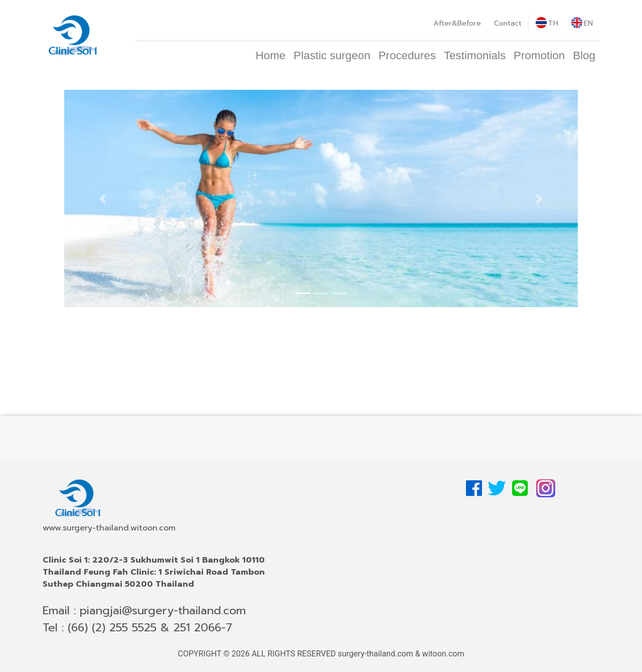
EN (582, 23)
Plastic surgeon (332, 55)
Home (271, 55)
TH (547, 23)
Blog (584, 55)
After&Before (457, 23)
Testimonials (475, 55)
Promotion (539, 55)
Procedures (407, 55)
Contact (508, 23)
